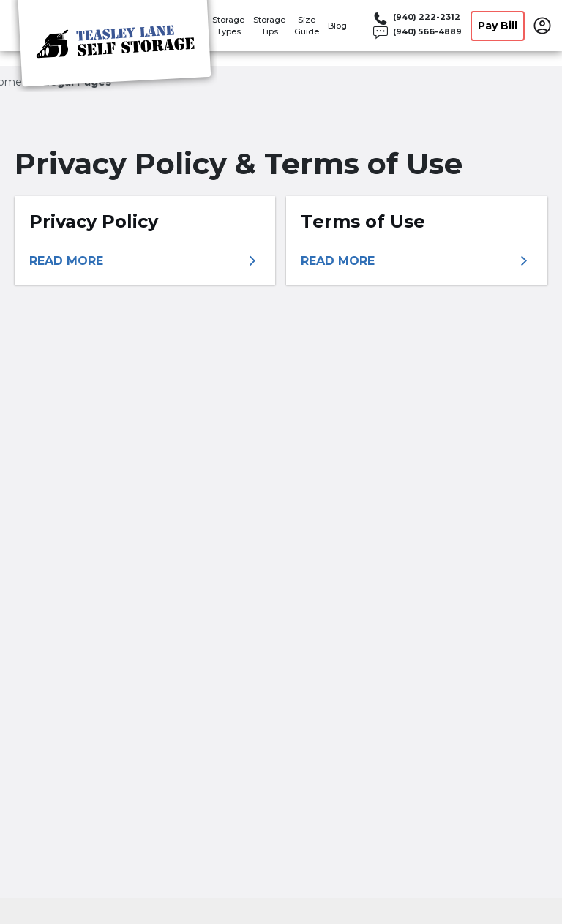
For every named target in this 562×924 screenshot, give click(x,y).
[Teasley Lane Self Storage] (114, 46)
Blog (337, 26)
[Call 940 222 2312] (416, 18)
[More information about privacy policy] (145, 261)
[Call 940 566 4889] (416, 33)
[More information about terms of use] (416, 261)
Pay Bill (498, 26)
